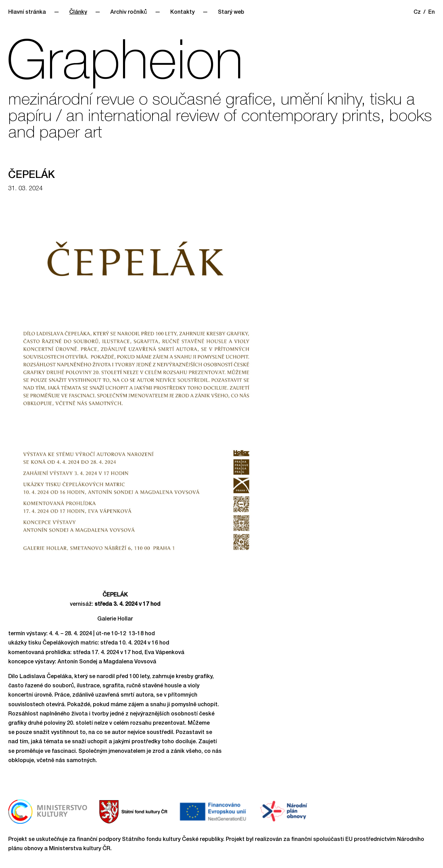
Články (78, 13)
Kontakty (182, 13)
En (432, 13)
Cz (417, 13)
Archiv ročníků (129, 13)
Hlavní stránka (27, 13)
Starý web (231, 13)
